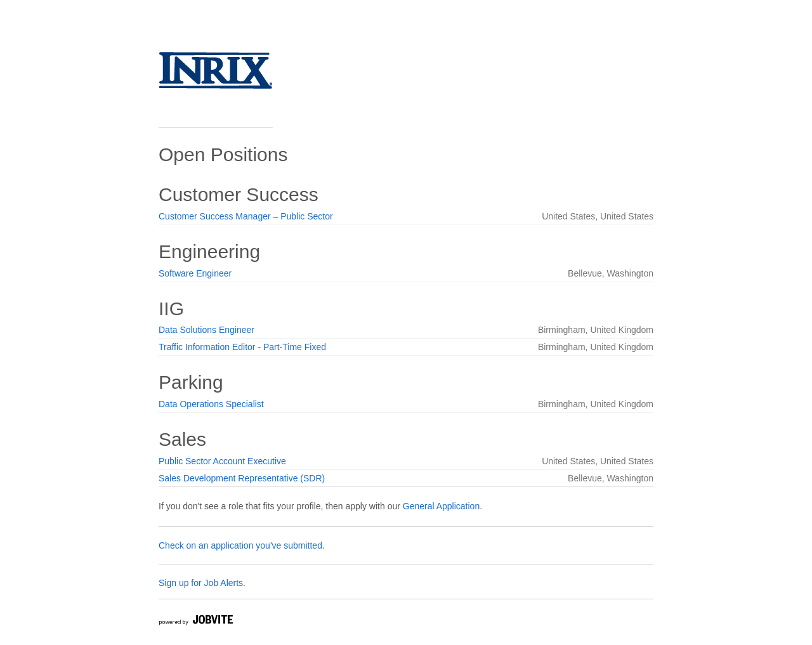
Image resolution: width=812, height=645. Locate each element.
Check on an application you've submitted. (242, 545)
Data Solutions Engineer (206, 330)
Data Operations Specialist (211, 404)
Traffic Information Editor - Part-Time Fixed (242, 347)
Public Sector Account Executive (222, 461)
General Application (441, 506)
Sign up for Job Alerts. (202, 583)
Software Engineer (195, 273)
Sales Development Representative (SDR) (242, 478)
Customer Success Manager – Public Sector (246, 216)
